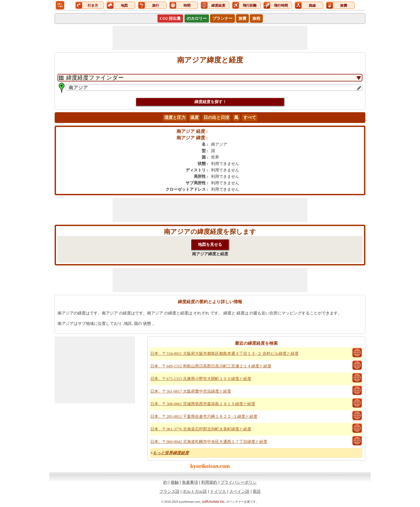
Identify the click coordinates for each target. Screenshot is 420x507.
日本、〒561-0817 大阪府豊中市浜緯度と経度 (191, 391)
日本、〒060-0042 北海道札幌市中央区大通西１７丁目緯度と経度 (209, 442)
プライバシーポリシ (239, 482)
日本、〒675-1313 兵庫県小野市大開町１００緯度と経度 (201, 379)
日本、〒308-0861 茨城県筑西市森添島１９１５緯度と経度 (203, 404)
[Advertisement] (210, 38)
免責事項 (190, 482)
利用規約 (209, 482)
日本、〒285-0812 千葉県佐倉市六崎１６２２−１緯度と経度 (204, 416)
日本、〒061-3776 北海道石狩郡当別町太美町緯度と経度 (201, 429)
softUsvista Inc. (214, 502)
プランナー (222, 18)
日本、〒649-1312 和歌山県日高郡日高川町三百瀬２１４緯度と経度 (211, 366)
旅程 (256, 18)
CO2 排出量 (170, 18)
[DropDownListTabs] (210, 78)
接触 (175, 482)
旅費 (242, 18)
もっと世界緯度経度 (171, 453)
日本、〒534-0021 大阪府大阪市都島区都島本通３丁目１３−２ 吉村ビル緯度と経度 (224, 354)
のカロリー (197, 18)
